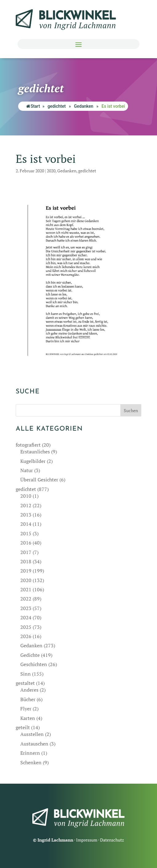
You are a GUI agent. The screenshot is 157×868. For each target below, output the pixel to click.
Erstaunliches (35, 452)
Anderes (29, 690)
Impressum (87, 840)
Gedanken (84, 106)
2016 (26, 543)
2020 (51, 171)
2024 (26, 617)
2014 (26, 524)
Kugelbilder (33, 461)
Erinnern (30, 753)
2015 (26, 533)
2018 (26, 561)
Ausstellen (32, 734)
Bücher (28, 699)
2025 (26, 627)
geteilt (23, 727)
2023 (26, 608)
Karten (28, 718)
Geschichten (34, 664)
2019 (26, 571)
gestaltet (25, 683)
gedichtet (57, 106)
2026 (26, 636)
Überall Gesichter (39, 480)
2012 (26, 505)
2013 (26, 515)
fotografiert (28, 445)
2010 (26, 496)
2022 (26, 599)
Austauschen (34, 744)
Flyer (26, 709)
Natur (27, 470)
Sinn (26, 674)
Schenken (31, 762)
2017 (26, 552)
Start (33, 106)
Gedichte (30, 655)
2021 (26, 589)
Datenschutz (112, 840)
